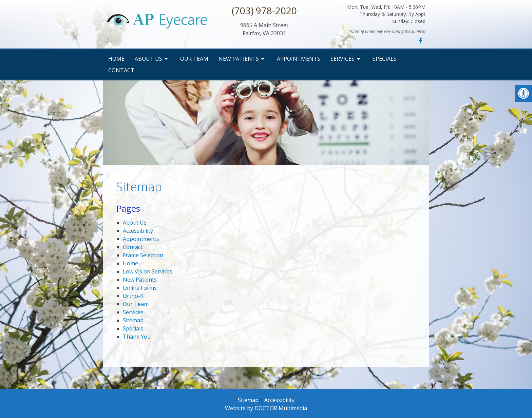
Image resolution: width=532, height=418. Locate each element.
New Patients (239, 59)
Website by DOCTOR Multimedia (266, 408)
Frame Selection (143, 255)
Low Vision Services (148, 271)
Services (343, 59)
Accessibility (138, 231)
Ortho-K (133, 296)
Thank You (137, 337)
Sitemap (133, 320)
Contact (121, 70)
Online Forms (140, 288)
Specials (385, 59)
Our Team (194, 59)
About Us (148, 59)
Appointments (299, 59)
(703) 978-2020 (264, 11)
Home (116, 59)
